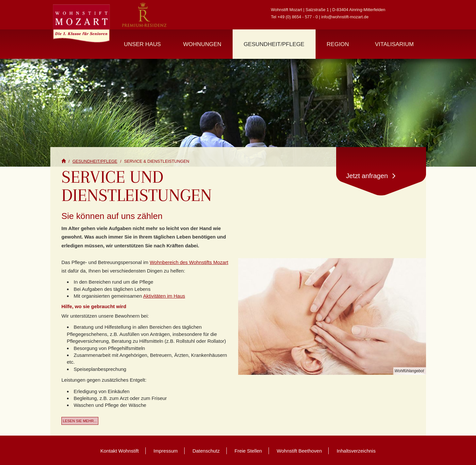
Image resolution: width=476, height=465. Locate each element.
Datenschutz (206, 451)
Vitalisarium (394, 44)
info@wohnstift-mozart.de (345, 17)
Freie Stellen (248, 451)
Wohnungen (202, 44)
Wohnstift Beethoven (299, 451)
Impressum (166, 451)
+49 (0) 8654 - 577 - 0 (298, 17)
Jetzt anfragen (371, 176)
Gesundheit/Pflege (274, 44)
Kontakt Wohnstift (119, 451)
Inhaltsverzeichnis (356, 451)
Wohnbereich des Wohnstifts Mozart (189, 262)
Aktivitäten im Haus (164, 296)
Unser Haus (142, 44)
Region (338, 44)
